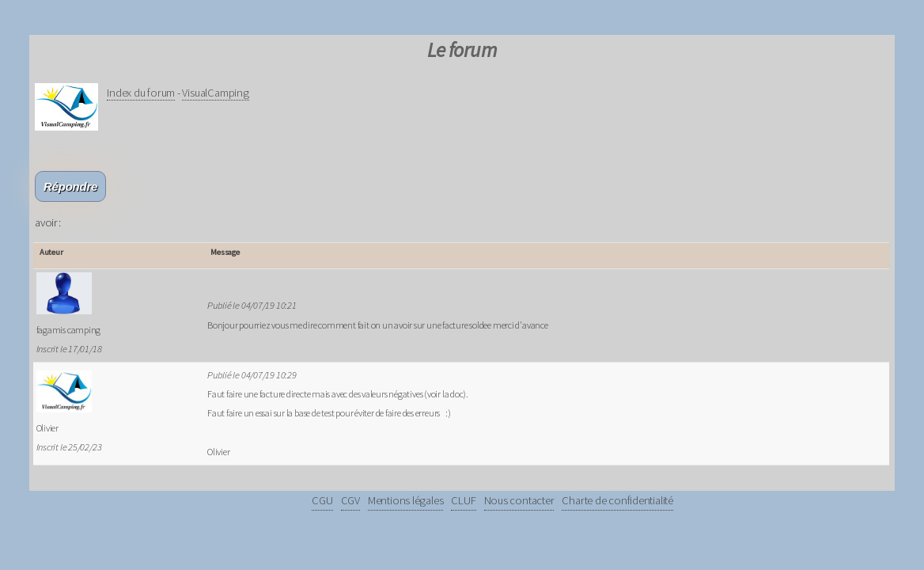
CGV (350, 500)
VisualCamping (215, 93)
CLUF (463, 500)
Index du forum (141, 93)
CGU (322, 500)
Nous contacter (519, 500)
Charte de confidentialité (617, 500)
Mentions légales (405, 500)
